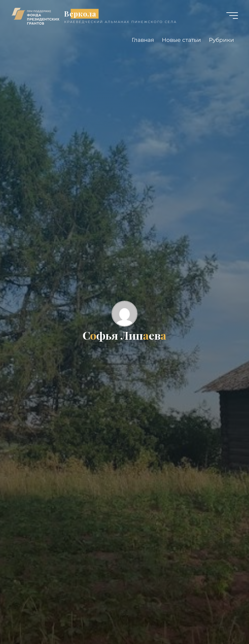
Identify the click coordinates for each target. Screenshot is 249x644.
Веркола (80, 14)
